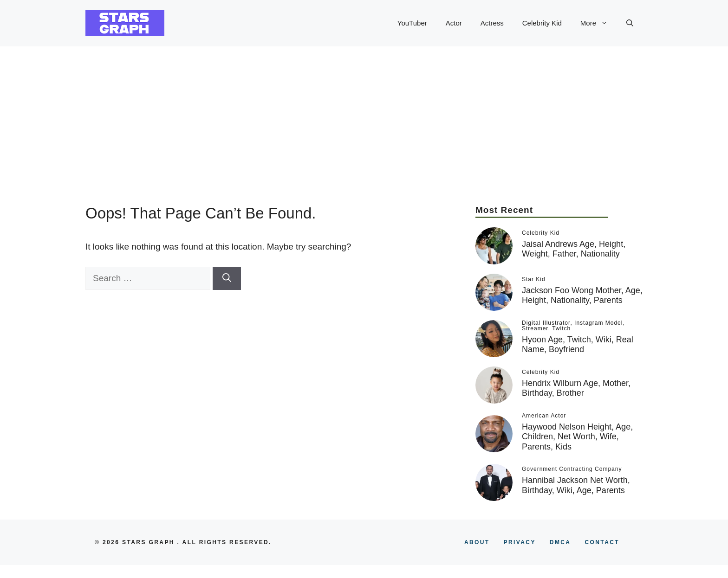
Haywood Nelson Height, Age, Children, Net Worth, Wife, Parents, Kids (577, 437)
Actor (454, 23)
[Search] (227, 279)
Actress (492, 23)
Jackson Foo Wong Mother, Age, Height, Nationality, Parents (582, 295)
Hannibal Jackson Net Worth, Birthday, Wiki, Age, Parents (576, 485)
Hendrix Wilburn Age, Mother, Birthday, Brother (576, 388)
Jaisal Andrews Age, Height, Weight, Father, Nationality (574, 249)
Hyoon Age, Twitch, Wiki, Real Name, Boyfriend (578, 345)
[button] (630, 23)
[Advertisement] (364, 116)
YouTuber (412, 23)
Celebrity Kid (542, 23)
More (599, 23)
